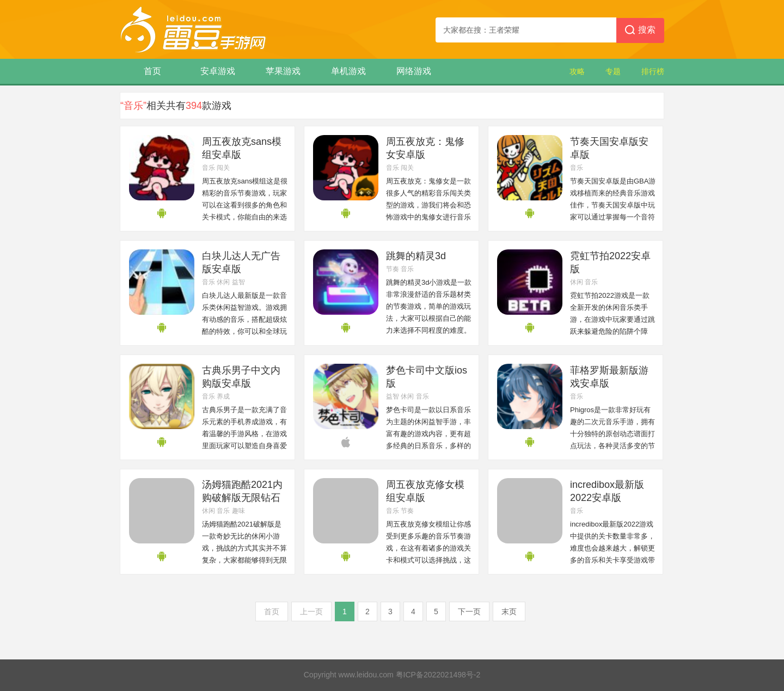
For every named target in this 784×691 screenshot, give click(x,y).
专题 (613, 71)
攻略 (577, 71)
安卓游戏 (218, 71)
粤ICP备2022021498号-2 (438, 675)
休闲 (223, 282)
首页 (152, 71)
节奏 (393, 269)
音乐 (209, 168)
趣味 (238, 511)
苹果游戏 (283, 71)
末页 (509, 611)
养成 (223, 396)
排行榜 (653, 71)
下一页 (469, 611)
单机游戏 (348, 71)
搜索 (640, 30)
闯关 (223, 168)
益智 (238, 282)
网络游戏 (414, 71)
